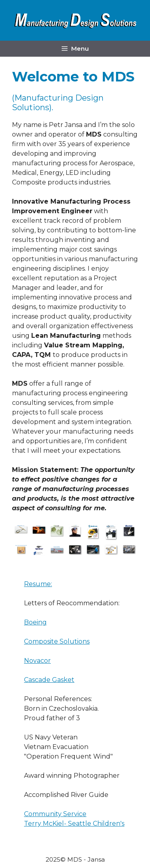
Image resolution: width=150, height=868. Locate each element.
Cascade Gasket (49, 680)
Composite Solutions (57, 641)
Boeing (35, 622)
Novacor (37, 661)
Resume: (38, 584)
